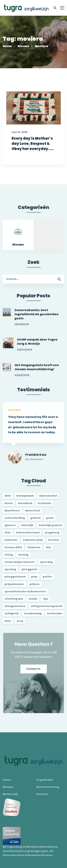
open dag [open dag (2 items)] (46, 564)
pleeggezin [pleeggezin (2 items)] (29, 571)
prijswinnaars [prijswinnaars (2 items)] (14, 586)
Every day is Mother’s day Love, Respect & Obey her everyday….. (33, 147)
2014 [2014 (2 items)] (8, 498)
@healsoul (21, 431)
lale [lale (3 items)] (48, 549)
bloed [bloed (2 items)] (8, 505)
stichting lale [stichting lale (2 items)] (14, 601)
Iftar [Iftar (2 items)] (8, 535)
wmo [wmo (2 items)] (8, 623)
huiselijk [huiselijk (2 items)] (27, 527)
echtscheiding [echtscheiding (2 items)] (15, 520)
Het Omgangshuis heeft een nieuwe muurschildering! (37, 369)
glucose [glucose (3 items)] (10, 527)
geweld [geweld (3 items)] (35, 520)
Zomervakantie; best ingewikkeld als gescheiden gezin (36, 316)
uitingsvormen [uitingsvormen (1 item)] (15, 608)
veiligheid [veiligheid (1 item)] (12, 616)
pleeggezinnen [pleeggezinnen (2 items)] (15, 579)
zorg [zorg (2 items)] (20, 623)
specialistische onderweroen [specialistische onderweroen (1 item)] (25, 593)
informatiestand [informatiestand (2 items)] (28, 535)
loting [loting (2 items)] (9, 557)
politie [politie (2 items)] (47, 579)
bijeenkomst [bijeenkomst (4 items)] (48, 498)
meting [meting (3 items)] (23, 557)
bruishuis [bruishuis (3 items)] (45, 505)
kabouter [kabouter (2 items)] (11, 542)
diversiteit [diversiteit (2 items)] (33, 512)
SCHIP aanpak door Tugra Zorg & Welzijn (37, 344)
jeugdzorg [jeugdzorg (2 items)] (52, 535)
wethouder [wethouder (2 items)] (55, 616)
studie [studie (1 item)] (33, 601)
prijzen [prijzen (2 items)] (34, 586)
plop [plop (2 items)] (34, 579)
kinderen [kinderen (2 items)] (34, 549)
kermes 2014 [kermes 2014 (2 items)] (13, 549)
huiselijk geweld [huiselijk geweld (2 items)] (50, 527)
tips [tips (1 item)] (46, 601)
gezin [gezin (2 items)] (50, 520)
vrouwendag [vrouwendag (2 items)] (33, 616)
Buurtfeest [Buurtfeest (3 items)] (12, 512)
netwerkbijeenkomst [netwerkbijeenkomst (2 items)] (19, 564)
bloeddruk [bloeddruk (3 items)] (25, 505)
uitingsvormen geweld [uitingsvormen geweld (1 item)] (47, 608)
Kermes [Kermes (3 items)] (54, 542)
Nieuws (23, 46)
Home (7, 46)
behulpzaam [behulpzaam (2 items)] (25, 498)
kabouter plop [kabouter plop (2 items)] (33, 542)
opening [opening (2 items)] (10, 571)
